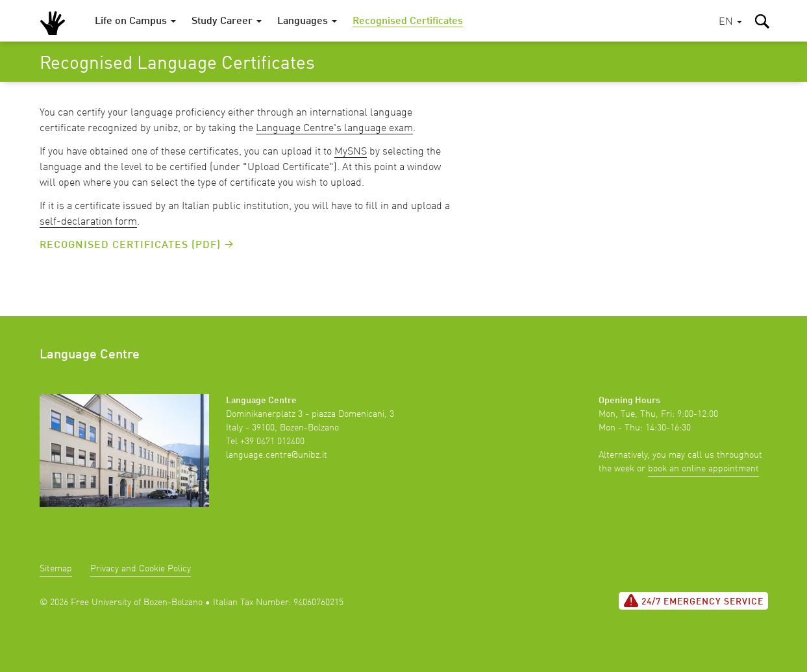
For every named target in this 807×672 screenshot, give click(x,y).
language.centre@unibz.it (277, 455)
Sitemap (56, 569)
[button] (730, 22)
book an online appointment (703, 469)
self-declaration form (88, 222)
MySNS (351, 152)
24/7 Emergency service (693, 601)
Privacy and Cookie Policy (141, 569)
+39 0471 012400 (272, 442)
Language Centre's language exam (334, 129)
